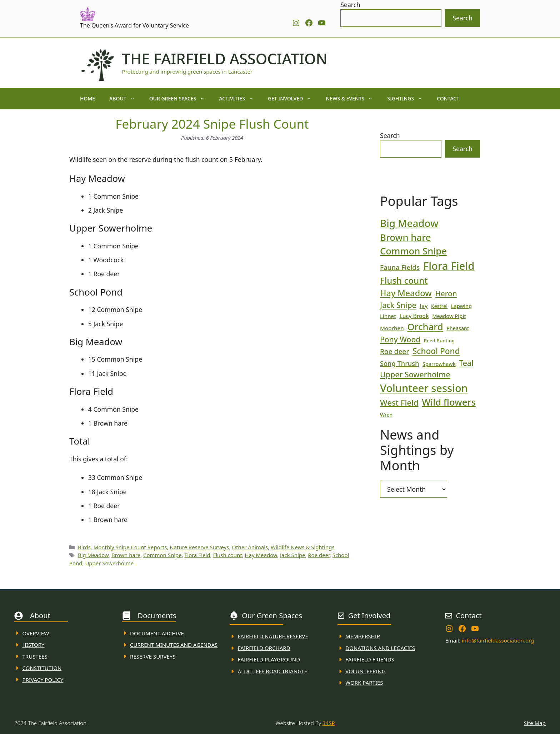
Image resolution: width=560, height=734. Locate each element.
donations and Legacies (380, 648)
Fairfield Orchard (264, 648)
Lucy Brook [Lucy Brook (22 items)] (414, 316)
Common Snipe (162, 555)
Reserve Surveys (153, 656)
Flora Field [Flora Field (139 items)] (449, 266)
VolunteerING (365, 671)
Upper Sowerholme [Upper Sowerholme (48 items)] (415, 374)
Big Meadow (93, 555)
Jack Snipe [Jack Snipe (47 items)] (398, 305)
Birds (84, 547)
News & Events (353, 99)
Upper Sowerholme (109, 563)
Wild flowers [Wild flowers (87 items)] (449, 402)
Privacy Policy (43, 680)
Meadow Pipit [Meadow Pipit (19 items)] (449, 316)
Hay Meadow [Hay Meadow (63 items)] (406, 293)
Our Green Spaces (181, 99)
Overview (36, 633)
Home (87, 98)
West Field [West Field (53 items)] (399, 402)
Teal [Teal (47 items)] (466, 363)
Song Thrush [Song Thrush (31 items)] (400, 363)
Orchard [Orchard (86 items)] (425, 327)
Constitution (42, 668)
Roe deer (319, 555)
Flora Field (197, 555)
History (34, 645)
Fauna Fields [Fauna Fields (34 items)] (400, 267)
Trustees (35, 656)
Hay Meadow (261, 555)
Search (350, 5)
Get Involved (293, 99)
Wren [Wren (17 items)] (386, 415)
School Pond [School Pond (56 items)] (436, 351)
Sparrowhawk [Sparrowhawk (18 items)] (439, 364)
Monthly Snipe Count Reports (130, 547)
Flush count (227, 555)
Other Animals (250, 547)
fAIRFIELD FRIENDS (370, 659)
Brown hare (126, 555)
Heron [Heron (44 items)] (446, 293)
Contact (448, 98)
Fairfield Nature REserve (273, 636)
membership (362, 636)
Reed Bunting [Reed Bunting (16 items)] (439, 341)
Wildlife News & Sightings (303, 547)
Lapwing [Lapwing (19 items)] (462, 306)
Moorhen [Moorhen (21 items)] (392, 328)
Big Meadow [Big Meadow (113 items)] (409, 223)
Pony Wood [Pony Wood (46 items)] (400, 339)
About (126, 99)
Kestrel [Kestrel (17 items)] (439, 306)
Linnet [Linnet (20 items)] (388, 316)
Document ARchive (157, 633)
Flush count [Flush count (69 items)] (404, 280)
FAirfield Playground (269, 659)
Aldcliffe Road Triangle (273, 671)
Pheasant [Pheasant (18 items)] (458, 328)
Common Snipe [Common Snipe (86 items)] (413, 251)
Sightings (408, 99)
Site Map (535, 723)
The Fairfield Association (225, 59)
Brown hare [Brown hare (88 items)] (406, 237)
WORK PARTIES (364, 683)
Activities (240, 99)
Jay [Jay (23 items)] (424, 306)
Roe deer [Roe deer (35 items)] (394, 352)
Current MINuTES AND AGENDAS (174, 645)
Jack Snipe (292, 555)
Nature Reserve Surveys (199, 547)
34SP (329, 723)
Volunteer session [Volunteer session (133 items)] (424, 388)
